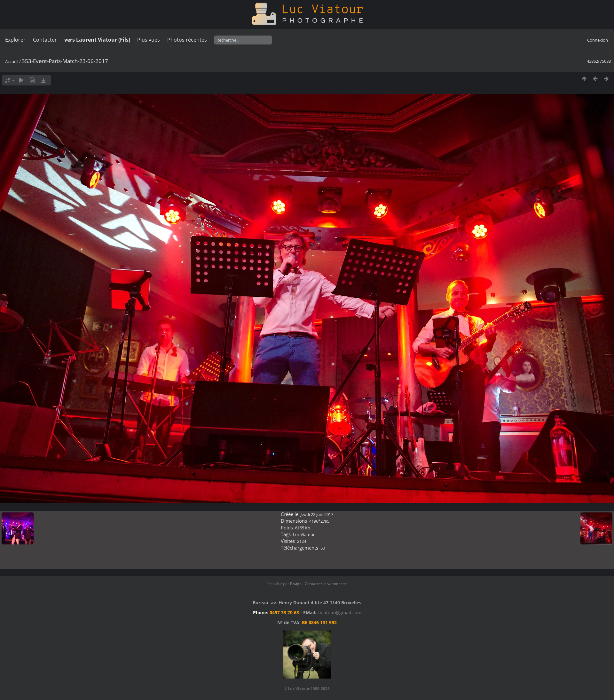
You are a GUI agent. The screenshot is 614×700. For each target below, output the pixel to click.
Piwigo (296, 584)
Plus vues (149, 40)
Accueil (12, 61)
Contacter (45, 40)
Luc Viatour (304, 535)
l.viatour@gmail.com (339, 612)
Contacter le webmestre (326, 584)
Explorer (15, 40)
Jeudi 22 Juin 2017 (317, 514)
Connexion (598, 40)
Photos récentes (187, 40)
